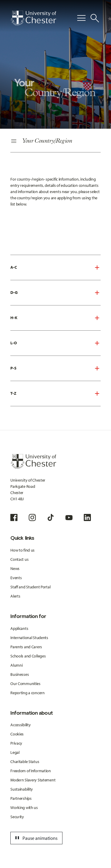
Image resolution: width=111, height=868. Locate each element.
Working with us (24, 808)
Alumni (16, 665)
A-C (14, 267)
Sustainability (22, 789)
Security (17, 817)
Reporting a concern (28, 693)
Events (16, 578)
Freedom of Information (31, 771)
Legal (15, 752)
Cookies (17, 734)
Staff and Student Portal (30, 587)
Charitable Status (25, 762)
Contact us (19, 559)
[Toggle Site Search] (95, 18)
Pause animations (36, 838)
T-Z (13, 393)
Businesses (20, 674)
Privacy (16, 743)
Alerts (15, 596)
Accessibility (20, 725)
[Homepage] (33, 18)
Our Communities (25, 684)
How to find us (22, 550)
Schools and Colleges (28, 656)
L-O (14, 343)
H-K (14, 318)
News (15, 568)
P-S (13, 368)
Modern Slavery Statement (33, 780)
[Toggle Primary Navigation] (81, 18)
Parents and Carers (26, 647)
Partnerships (21, 798)
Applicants (19, 628)
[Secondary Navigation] (55, 141)
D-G (14, 292)
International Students (29, 638)
